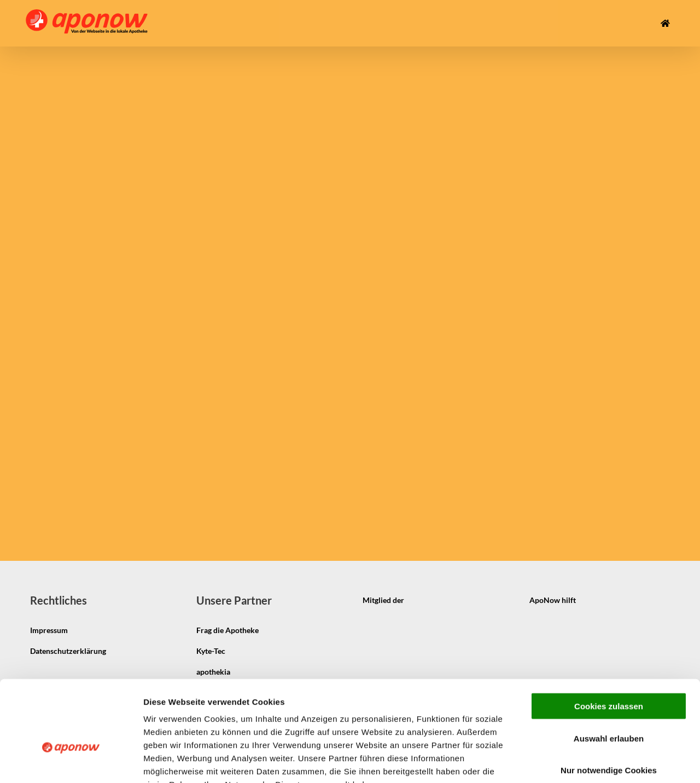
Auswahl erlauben (609, 671)
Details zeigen (582, 761)
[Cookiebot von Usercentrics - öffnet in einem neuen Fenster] (71, 762)
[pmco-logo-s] (620, 591)
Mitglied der (383, 600)
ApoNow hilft (553, 600)
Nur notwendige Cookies (609, 703)
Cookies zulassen (609, 639)
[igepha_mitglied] (448, 591)
